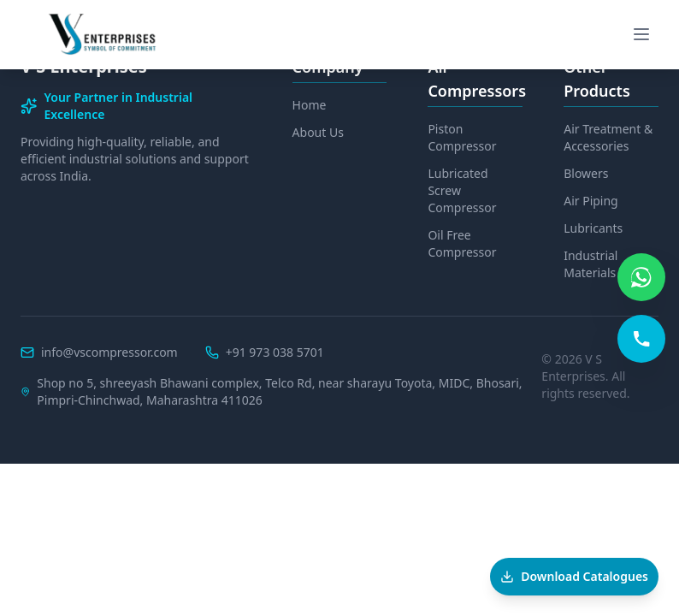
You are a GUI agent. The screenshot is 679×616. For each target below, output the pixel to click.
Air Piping (591, 201)
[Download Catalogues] (574, 577)
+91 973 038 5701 (275, 352)
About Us (318, 132)
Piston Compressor (462, 137)
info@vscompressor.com (109, 352)
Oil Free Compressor (462, 243)
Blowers (586, 173)
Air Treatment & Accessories (608, 137)
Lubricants (593, 228)
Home (310, 105)
